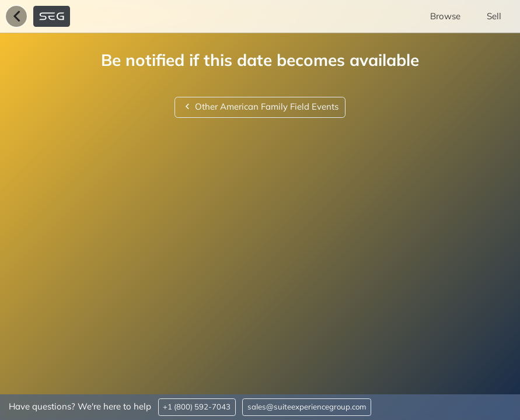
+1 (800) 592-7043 (197, 407)
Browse (445, 16)
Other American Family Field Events (260, 106)
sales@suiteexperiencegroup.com (307, 407)
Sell (494, 16)
